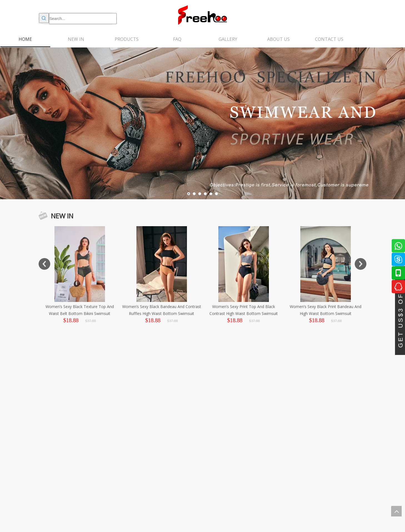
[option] (106, 275)
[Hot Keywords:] (44, 18)
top (396, 511)
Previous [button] (44, 264)
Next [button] (361, 264)
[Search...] (83, 19)
